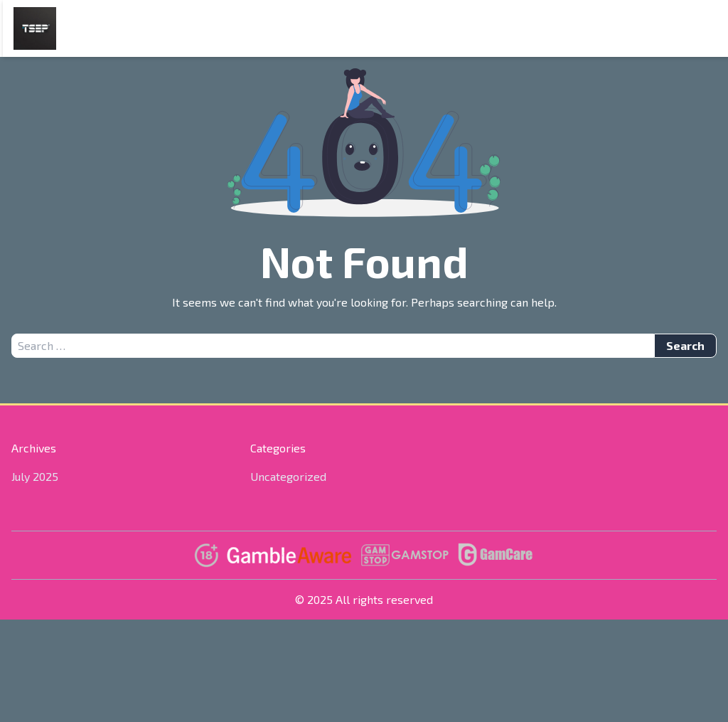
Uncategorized (288, 476)
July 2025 (35, 476)
